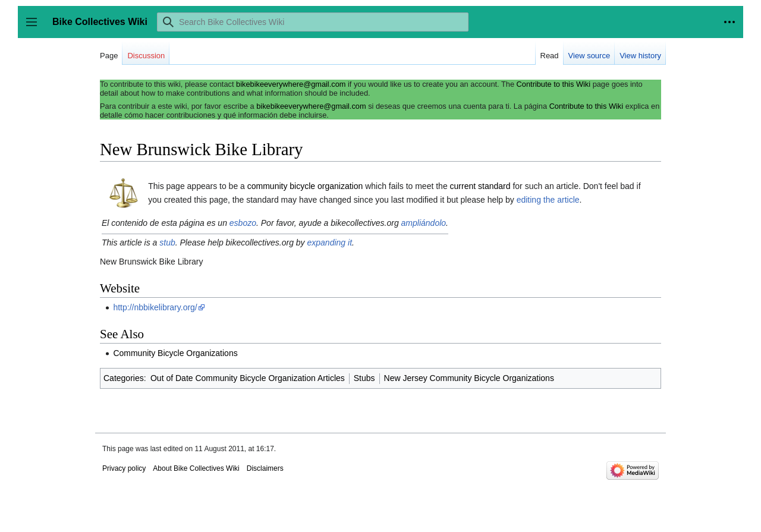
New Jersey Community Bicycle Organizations (469, 378)
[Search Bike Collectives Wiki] (313, 22)
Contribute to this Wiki (554, 84)
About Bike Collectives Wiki (196, 468)
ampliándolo (424, 223)
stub (167, 243)
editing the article (548, 200)
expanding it (330, 243)
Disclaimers (265, 468)
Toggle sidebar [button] (35, 28)
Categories (124, 378)
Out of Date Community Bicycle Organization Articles (248, 378)
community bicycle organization (305, 186)
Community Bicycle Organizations (175, 353)
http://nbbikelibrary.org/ (155, 307)
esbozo (243, 223)
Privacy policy (124, 468)
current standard (480, 186)
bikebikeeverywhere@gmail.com (291, 84)
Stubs (364, 378)
